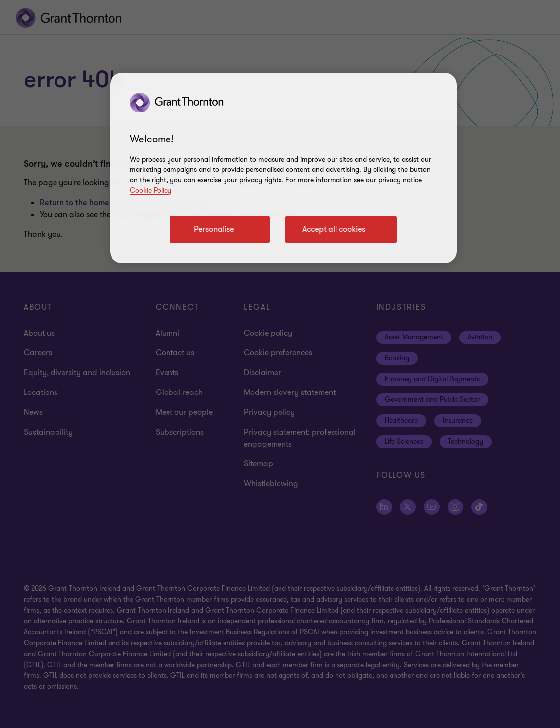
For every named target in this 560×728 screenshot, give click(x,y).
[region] (283, 168)
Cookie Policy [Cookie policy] (151, 191)
